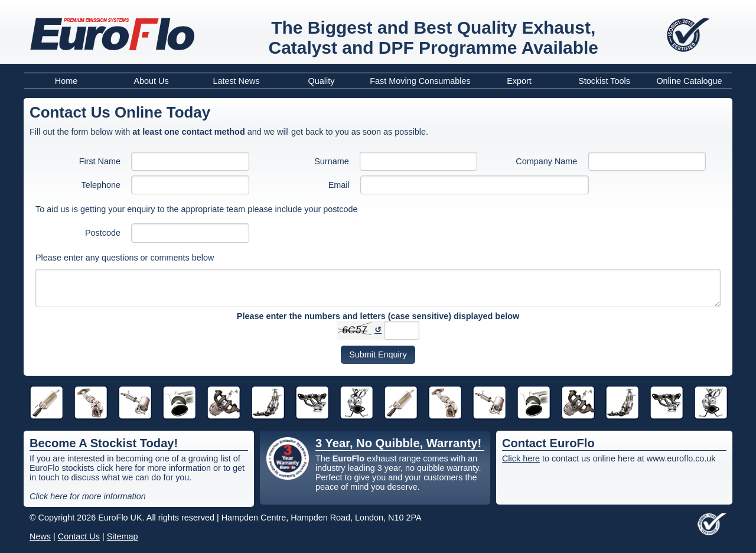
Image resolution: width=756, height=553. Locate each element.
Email (339, 185)
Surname (331, 161)
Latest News (236, 81)
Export (519, 81)
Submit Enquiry (378, 354)
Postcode (103, 233)
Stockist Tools (604, 81)
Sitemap (123, 536)
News (40, 536)
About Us (151, 81)
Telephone (101, 185)
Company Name (546, 161)
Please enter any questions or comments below (125, 258)
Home (66, 81)
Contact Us (79, 536)
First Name (100, 161)
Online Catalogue (689, 81)
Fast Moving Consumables (420, 81)
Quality (322, 81)
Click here (521, 458)
